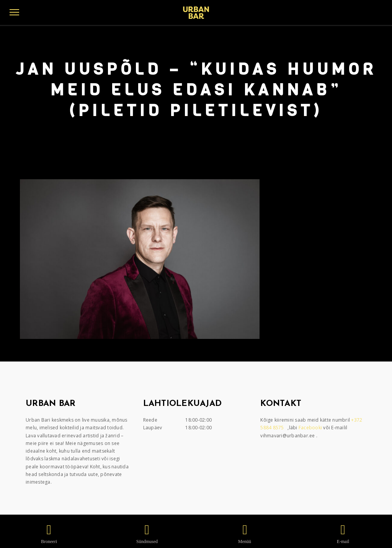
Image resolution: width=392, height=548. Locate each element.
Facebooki (311, 428)
